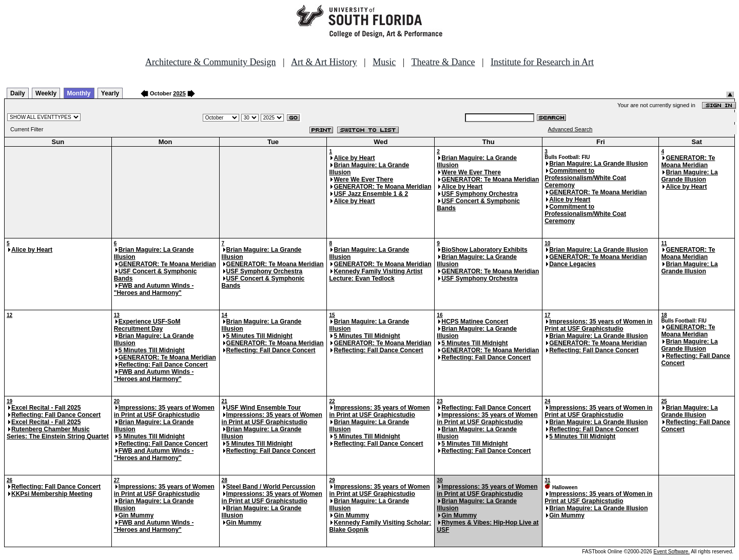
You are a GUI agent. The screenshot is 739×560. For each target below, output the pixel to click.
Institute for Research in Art (542, 62)
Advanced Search (570, 129)
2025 (179, 93)
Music (384, 62)
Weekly (46, 93)
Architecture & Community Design (210, 62)
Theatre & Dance (443, 62)
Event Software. (672, 552)
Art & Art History (324, 62)
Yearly (110, 93)
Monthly (79, 93)
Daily (18, 93)
